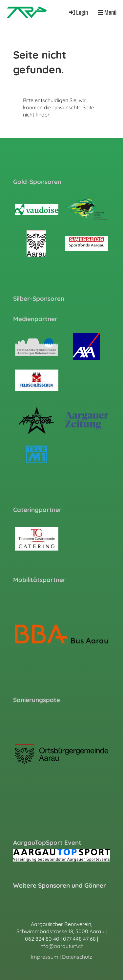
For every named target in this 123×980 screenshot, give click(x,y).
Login (78, 12)
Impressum (45, 957)
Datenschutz (77, 957)
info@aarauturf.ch (61, 946)
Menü (107, 12)
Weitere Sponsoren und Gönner (60, 885)
